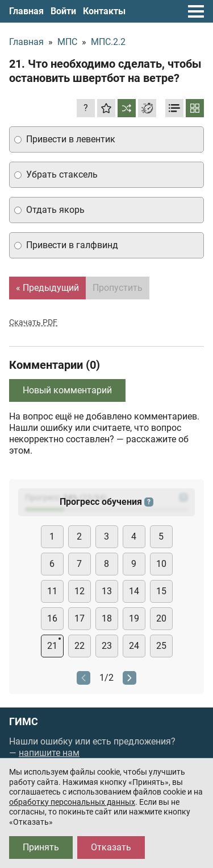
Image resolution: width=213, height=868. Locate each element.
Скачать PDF (33, 322)
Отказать (111, 847)
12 (80, 591)
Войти (63, 11)
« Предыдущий (47, 288)
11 (52, 591)
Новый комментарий (67, 390)
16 (52, 618)
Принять (41, 847)
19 (134, 618)
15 (161, 591)
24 (134, 646)
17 (80, 618)
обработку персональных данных (72, 802)
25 (161, 646)
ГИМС (24, 722)
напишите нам (49, 753)
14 (134, 591)
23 (107, 646)
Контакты (104, 11)
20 (161, 618)
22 (80, 646)
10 (161, 564)
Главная (26, 11)
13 (107, 591)
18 (107, 618)
